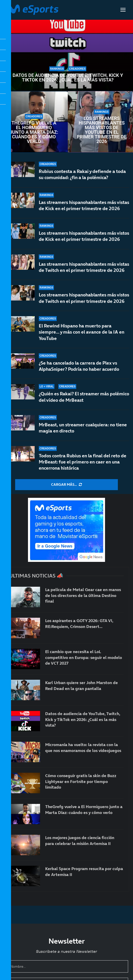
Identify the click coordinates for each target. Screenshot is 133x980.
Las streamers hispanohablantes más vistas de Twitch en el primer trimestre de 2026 (84, 267)
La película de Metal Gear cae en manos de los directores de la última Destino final (83, 595)
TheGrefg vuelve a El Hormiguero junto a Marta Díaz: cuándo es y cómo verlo (34, 132)
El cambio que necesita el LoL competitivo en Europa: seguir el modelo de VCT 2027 (84, 657)
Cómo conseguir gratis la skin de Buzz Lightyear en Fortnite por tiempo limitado (81, 781)
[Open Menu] (123, 10)
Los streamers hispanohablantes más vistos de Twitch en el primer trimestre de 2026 (84, 299)
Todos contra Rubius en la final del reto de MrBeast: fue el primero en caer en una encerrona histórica (83, 462)
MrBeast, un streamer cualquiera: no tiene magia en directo (83, 428)
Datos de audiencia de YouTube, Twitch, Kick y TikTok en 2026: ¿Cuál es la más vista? (68, 78)
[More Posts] (66, 485)
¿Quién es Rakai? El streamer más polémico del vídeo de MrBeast (84, 398)
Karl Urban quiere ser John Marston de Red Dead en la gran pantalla (82, 685)
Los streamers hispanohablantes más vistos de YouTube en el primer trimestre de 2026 (102, 130)
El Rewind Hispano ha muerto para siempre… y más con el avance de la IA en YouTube (82, 338)
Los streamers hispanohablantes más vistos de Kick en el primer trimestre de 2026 (84, 236)
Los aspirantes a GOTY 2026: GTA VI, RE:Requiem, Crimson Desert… (79, 623)
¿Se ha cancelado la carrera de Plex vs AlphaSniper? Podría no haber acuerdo (79, 369)
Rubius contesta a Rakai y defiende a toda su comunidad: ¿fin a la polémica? (82, 174)
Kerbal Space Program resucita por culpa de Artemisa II (84, 871)
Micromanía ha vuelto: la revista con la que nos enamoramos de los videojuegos (83, 747)
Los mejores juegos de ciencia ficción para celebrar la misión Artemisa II (80, 840)
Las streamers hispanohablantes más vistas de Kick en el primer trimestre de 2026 (84, 205)
